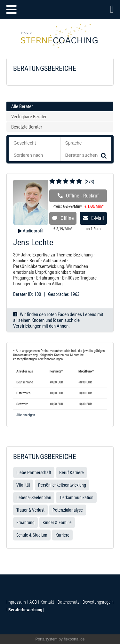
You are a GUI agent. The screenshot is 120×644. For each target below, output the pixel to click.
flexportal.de (74, 639)
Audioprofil (32, 231)
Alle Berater (22, 106)
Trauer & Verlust (30, 510)
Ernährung (25, 523)
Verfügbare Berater (29, 117)
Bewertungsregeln (97, 602)
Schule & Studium (32, 535)
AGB (33, 602)
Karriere (62, 535)
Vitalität (23, 485)
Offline (63, 218)
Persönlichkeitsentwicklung (62, 485)
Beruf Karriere (72, 473)
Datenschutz (68, 602)
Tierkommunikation (76, 498)
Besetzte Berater (27, 127)
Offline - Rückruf (78, 196)
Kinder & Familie (57, 523)
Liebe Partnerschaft (34, 473)
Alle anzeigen (26, 415)
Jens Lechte (33, 242)
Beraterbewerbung (25, 610)
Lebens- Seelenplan (34, 498)
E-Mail (93, 218)
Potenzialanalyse (68, 510)
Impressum (16, 602)
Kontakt (47, 602)
